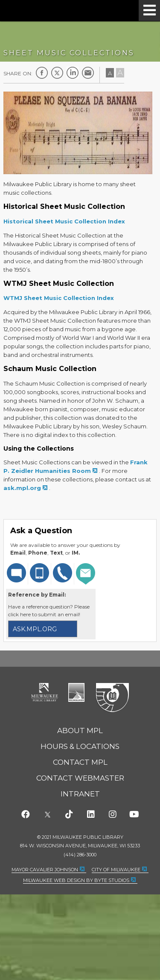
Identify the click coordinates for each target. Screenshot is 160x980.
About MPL (80, 731)
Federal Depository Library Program (112, 698)
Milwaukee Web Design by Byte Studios (76, 880)
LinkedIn (73, 73)
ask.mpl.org (22, 488)
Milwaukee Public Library (43, 10)
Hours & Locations (80, 746)
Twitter (57, 73)
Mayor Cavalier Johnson (45, 870)
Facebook (42, 73)
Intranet (80, 794)
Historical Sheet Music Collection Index (64, 221)
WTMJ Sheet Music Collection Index (59, 298)
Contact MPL (80, 762)
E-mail (88, 73)
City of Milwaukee (76, 692)
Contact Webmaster (80, 778)
